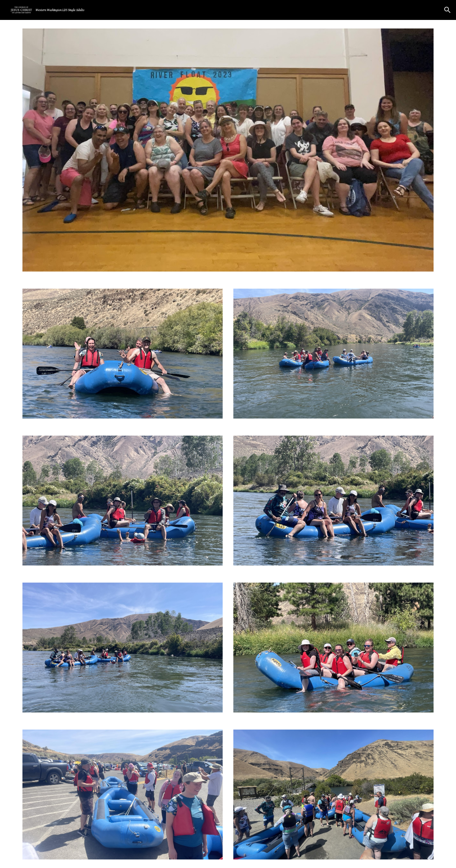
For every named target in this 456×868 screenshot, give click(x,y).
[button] (447, 10)
